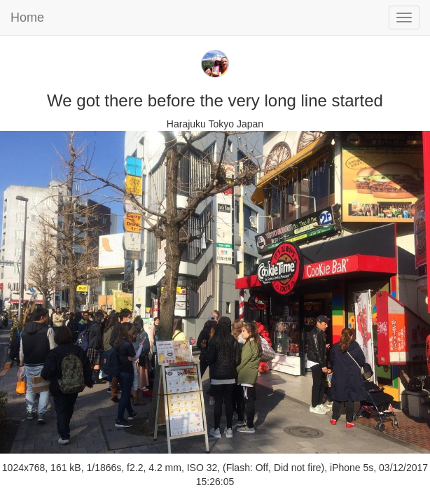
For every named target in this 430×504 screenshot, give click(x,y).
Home (27, 17)
